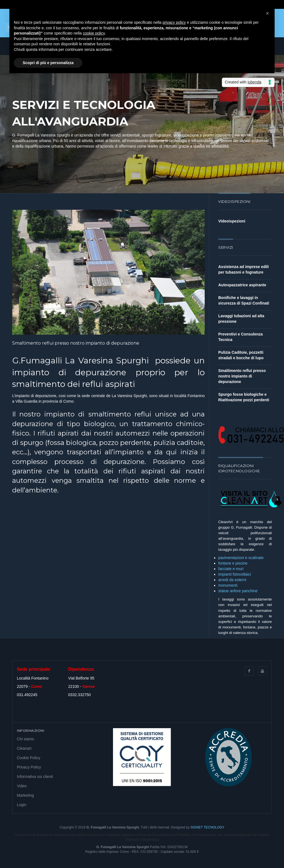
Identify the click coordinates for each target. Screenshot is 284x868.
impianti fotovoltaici (235, 574)
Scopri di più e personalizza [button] (48, 63)
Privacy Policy (29, 767)
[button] (267, 13)
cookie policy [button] (94, 33)
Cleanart (24, 748)
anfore (236, 591)
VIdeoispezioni (232, 221)
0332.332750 (80, 695)
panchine (250, 591)
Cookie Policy (29, 758)
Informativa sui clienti (35, 777)
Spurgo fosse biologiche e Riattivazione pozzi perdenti (244, 397)
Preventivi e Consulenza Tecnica (240, 337)
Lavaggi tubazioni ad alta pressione (241, 319)
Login (22, 805)
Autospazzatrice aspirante (242, 285)
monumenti (228, 585)
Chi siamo (25, 739)
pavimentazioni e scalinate (241, 558)
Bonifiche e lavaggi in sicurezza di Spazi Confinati (244, 300)
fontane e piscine (233, 563)
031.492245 (27, 695)
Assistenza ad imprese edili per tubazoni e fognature (244, 269)
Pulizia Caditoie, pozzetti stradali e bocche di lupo (241, 355)
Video (22, 786)
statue (224, 591)
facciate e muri (231, 569)
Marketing (25, 795)
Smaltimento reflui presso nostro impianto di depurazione (76, 343)
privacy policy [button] (174, 22)
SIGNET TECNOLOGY (207, 827)
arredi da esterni (232, 580)
